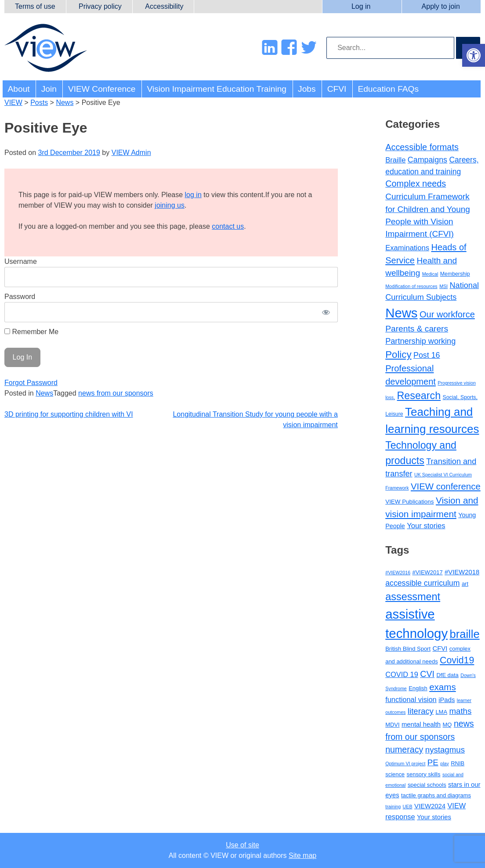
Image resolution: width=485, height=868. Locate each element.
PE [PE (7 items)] (433, 762)
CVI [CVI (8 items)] (427, 674)
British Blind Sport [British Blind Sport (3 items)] (408, 649)
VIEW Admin (131, 153)
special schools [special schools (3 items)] (427, 785)
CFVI (337, 89)
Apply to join (441, 6)
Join (49, 89)
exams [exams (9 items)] (443, 687)
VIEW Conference (102, 89)
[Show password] (326, 312)
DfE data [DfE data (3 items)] (447, 675)
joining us (170, 205)
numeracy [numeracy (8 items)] (404, 749)
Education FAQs (388, 89)
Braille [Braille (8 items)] (395, 160)
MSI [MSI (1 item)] (443, 286)
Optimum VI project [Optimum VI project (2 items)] (405, 764)
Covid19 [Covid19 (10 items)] (457, 660)
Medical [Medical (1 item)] (430, 274)
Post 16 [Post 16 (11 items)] (427, 355)
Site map (302, 855)
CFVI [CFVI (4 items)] (440, 648)
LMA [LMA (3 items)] (441, 712)
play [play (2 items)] (445, 764)
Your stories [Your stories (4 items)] (434, 817)
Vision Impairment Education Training (217, 89)
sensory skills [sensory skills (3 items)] (424, 774)
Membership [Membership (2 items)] (455, 274)
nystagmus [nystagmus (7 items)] (445, 750)
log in (193, 195)
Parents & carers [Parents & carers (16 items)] (417, 329)
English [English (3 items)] (418, 688)
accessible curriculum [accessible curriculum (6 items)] (422, 583)
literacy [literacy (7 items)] (421, 711)
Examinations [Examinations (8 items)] (407, 248)
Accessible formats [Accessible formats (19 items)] (422, 147)
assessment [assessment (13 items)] (413, 597)
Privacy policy (100, 6)
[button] (474, 55)
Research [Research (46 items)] (419, 396)
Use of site (242, 845)
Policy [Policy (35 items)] (398, 355)
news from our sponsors (116, 393)
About (19, 89)
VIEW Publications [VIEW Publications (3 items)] (409, 502)
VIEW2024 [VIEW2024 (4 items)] (430, 806)
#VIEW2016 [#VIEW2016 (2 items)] (398, 573)
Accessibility (164, 6)
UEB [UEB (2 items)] (408, 807)
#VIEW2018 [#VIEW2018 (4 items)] (462, 572)
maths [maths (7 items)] (460, 711)
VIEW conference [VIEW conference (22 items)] (446, 486)
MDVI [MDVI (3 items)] (392, 725)
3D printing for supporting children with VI (69, 414)
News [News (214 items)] (401, 313)
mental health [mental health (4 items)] (421, 724)
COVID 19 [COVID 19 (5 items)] (402, 674)
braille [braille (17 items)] (465, 634)
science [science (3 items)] (395, 774)
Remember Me (31, 332)
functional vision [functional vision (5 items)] (411, 699)
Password (20, 297)
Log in (361, 6)
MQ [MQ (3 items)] (447, 725)
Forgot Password (31, 383)
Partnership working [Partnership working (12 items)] (420, 341)
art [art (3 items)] (465, 584)
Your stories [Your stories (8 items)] (426, 526)
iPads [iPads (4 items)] (447, 700)
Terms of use (35, 6)
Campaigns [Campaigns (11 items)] (427, 160)
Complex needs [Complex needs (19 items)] (416, 184)
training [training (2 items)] (393, 807)
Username (21, 261)
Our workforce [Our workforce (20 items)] (447, 314)
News (44, 393)
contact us (228, 226)
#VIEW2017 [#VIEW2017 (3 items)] (428, 572)
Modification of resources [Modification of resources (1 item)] (411, 286)
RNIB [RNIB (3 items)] (458, 763)
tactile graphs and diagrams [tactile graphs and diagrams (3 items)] (436, 795)
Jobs (307, 89)
